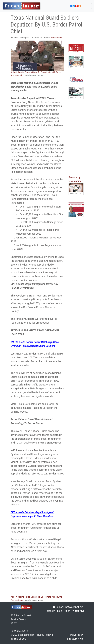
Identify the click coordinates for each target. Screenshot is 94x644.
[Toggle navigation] (88, 6)
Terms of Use (18, 639)
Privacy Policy (44, 635)
